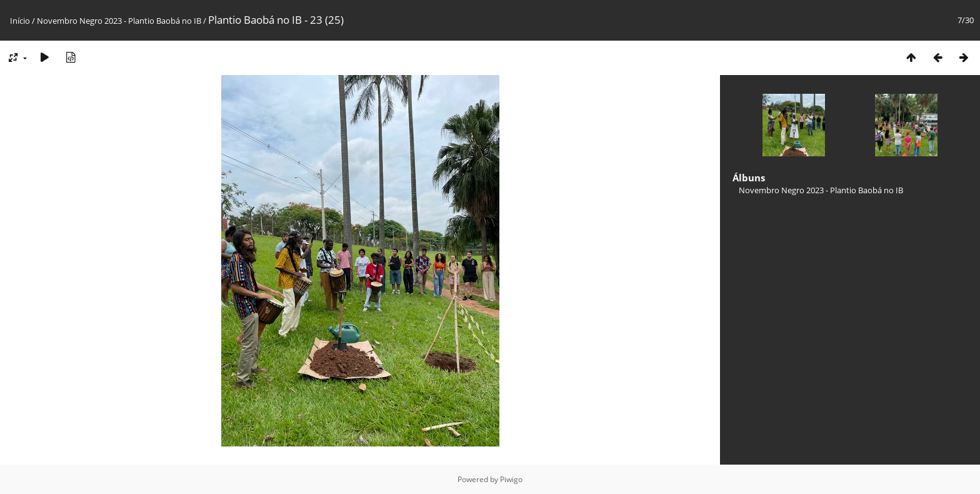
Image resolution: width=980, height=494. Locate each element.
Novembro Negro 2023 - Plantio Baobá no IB (119, 21)
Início (20, 21)
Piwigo (511, 479)
